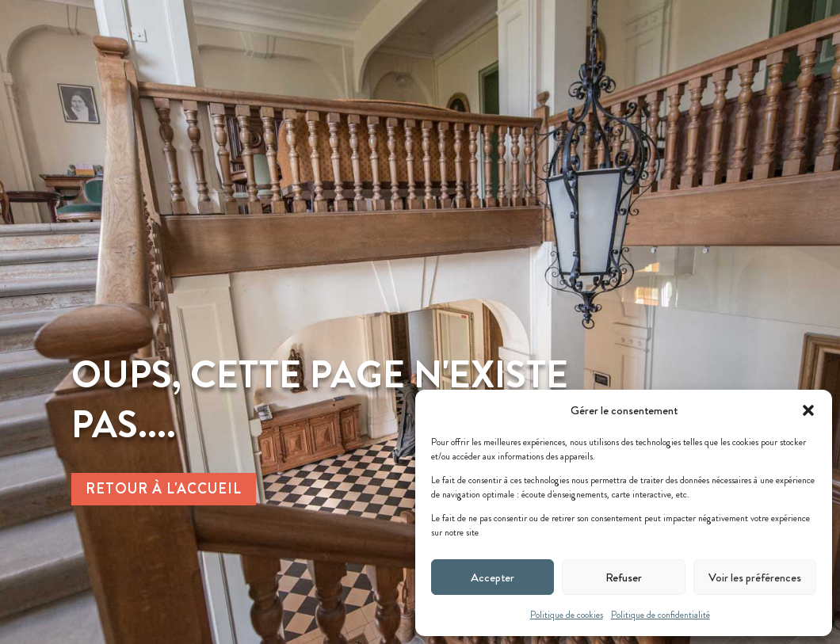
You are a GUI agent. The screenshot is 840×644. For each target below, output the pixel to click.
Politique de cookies (567, 615)
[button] (808, 410)
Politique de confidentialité (661, 615)
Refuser (624, 577)
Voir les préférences (755, 577)
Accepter (493, 577)
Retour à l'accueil (164, 489)
